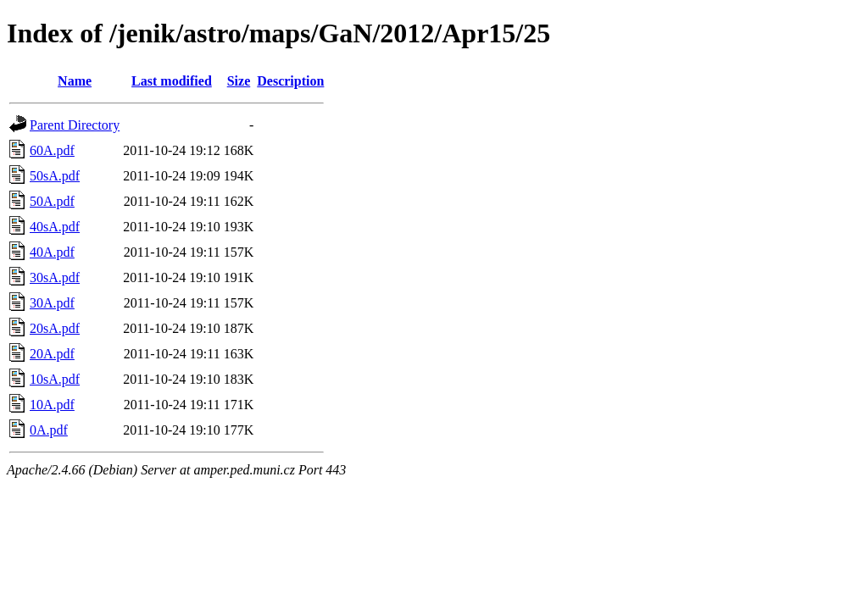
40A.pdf (52, 252)
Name (75, 81)
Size (239, 81)
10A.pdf (52, 405)
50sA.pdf (55, 176)
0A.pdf (49, 430)
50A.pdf (52, 201)
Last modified (172, 81)
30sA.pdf (55, 277)
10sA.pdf (55, 379)
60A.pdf (52, 150)
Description (290, 81)
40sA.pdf (55, 227)
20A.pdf (52, 354)
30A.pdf (52, 303)
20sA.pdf (55, 328)
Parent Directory (75, 125)
